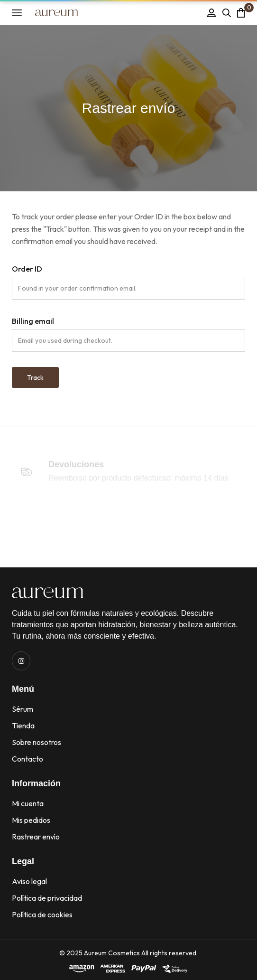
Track (35, 377)
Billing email (33, 321)
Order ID (27, 269)
